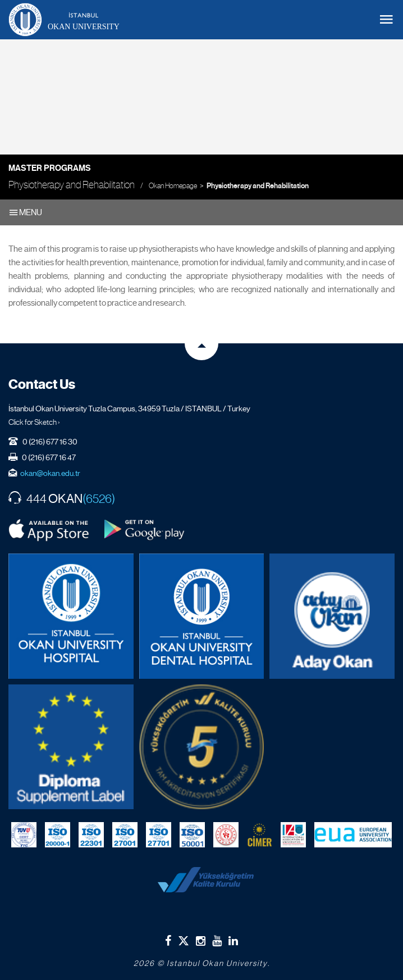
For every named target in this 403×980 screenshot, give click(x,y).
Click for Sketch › (34, 422)
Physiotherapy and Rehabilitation (258, 186)
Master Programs (50, 168)
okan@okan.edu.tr (50, 473)
